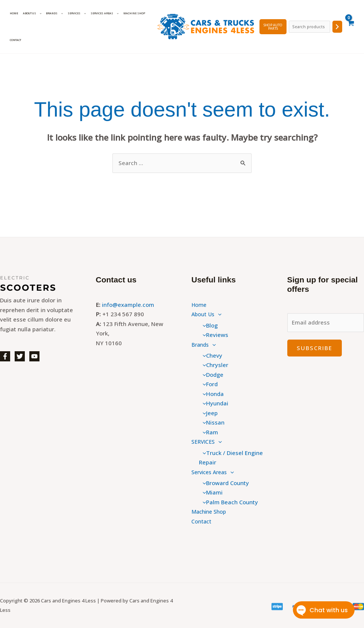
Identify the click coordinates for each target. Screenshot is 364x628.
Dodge (211, 375)
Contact (15, 40)
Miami (211, 492)
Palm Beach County (228, 502)
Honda (211, 394)
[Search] (337, 27)
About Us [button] (31, 13)
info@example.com (128, 305)
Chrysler (214, 365)
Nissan (212, 422)
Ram (209, 432)
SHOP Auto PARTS (272, 27)
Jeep (208, 413)
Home (14, 13)
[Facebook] (5, 356)
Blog (208, 325)
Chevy (211, 355)
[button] (37, 13)
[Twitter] (20, 356)
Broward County (224, 483)
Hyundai (214, 403)
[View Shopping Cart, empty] (350, 27)
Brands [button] (52, 13)
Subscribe (315, 348)
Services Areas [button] (100, 13)
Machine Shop (129, 13)
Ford (208, 384)
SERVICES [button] (73, 13)
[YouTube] (34, 356)
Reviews (214, 335)
